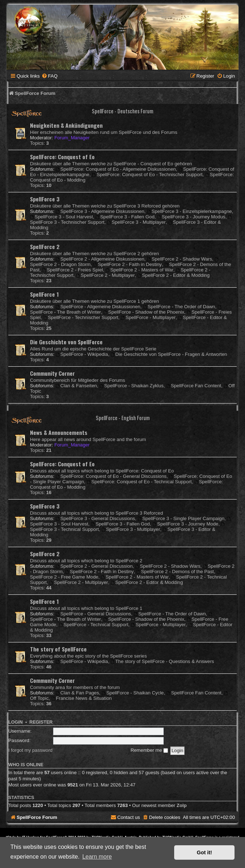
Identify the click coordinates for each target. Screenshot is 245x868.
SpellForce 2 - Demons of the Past (175, 572)
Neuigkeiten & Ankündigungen (66, 125)
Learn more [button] (97, 857)
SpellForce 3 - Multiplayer (136, 222)
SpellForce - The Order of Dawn (179, 307)
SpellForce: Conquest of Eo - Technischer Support (147, 175)
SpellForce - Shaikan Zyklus (131, 386)
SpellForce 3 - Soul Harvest (61, 217)
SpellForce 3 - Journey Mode (185, 524)
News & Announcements (59, 432)
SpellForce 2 (45, 247)
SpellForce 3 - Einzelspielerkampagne (190, 211)
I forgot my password (30, 750)
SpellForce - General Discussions (93, 614)
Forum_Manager (72, 138)
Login (16, 722)
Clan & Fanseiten (76, 386)
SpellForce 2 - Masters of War (139, 270)
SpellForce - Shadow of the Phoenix (144, 312)
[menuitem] (50, 76)
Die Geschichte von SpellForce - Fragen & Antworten (169, 354)
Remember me (149, 750)
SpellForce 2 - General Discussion (94, 566)
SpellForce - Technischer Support (81, 317)
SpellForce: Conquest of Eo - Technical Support (139, 482)
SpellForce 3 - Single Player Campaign (181, 518)
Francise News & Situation (82, 698)
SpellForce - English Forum (123, 418)
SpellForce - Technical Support (94, 625)
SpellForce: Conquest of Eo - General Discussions (111, 476)
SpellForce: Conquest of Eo (62, 157)
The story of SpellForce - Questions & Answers (162, 661)
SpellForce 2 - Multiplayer (106, 275)
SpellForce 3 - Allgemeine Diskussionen (100, 211)
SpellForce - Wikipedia (82, 354)
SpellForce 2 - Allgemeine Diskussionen (100, 259)
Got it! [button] (205, 852)
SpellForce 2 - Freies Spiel (73, 270)
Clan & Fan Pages (77, 693)
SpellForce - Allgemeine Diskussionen (98, 307)
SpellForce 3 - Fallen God (125, 217)
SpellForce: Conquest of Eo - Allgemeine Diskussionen (116, 169)
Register (41, 722)
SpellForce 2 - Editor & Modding (173, 275)
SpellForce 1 (44, 294)
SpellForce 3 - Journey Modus (191, 217)
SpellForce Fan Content (194, 386)
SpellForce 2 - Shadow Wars (180, 259)
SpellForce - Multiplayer (148, 317)
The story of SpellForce (58, 649)
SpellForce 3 (45, 199)
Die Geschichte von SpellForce (66, 342)
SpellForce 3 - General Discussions (95, 518)
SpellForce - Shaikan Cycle (133, 693)
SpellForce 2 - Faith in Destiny (127, 264)
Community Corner (52, 373)
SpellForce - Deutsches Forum (122, 111)
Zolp (182, 805)
